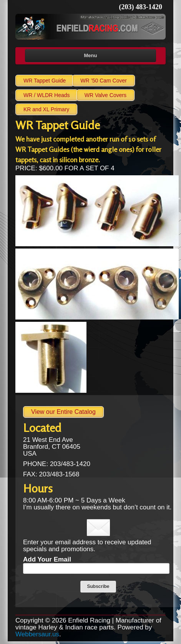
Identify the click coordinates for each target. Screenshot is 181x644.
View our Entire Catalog (63, 412)
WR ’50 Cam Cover (104, 81)
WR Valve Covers (105, 95)
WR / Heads (47, 95)
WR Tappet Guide (45, 81)
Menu (91, 55)
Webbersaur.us (37, 634)
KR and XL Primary (46, 109)
